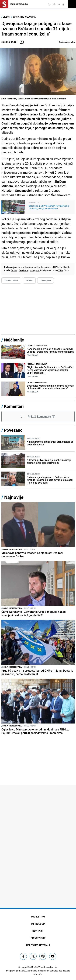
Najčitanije (14, 340)
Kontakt (38, 931)
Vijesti (7, 17)
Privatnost (38, 938)
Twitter (14, 270)
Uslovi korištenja (38, 945)
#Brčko (29, 281)
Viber (61, 270)
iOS (57, 267)
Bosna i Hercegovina (24, 17)
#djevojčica (46, 281)
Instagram (34, 270)
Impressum (38, 924)
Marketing (38, 917)
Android (50, 267)
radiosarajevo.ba (49, 967)
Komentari (14, 406)
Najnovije (14, 497)
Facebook (23, 270)
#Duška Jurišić (11, 281)
